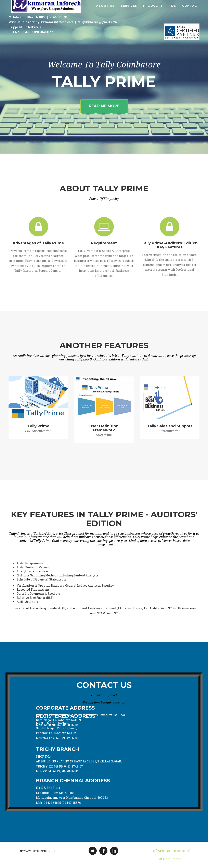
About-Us (105, 10)
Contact (191, 10)
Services (129, 10)
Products (153, 10)
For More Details (169, 859)
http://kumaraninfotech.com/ (169, 851)
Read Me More (104, 106)
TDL (172, 10)
